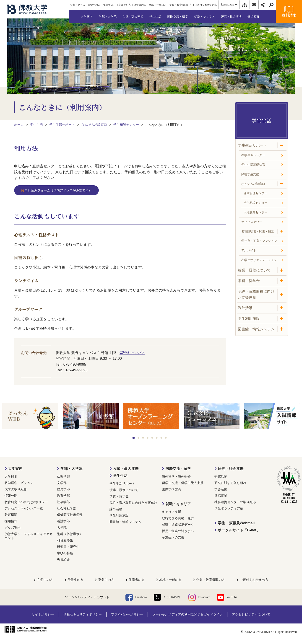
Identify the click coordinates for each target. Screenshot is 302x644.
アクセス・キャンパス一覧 (24, 508)
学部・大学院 (71, 469)
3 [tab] (143, 438)
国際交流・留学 (178, 469)
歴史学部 (63, 489)
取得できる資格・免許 (178, 518)
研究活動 (221, 476)
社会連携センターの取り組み (235, 502)
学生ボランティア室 (229, 508)
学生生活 (120, 476)
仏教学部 (63, 476)
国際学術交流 (172, 489)
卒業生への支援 (173, 537)
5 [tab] (152, 438)
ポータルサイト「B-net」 (239, 530)
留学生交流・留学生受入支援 (183, 483)
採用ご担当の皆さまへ (178, 531)
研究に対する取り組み (230, 483)
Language (229, 4)
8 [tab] (166, 438)
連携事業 (221, 496)
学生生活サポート (122, 484)
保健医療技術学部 (70, 515)
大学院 (62, 528)
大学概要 (11, 476)
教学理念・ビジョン (19, 483)
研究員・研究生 (68, 547)
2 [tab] (139, 438)
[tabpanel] (30, 416)
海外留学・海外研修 (176, 476)
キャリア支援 (172, 512)
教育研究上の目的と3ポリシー (26, 502)
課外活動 (116, 509)
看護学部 (63, 521)
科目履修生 (65, 540)
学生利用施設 (119, 515)
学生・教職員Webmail (236, 523)
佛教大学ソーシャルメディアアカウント (29, 536)
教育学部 (63, 496)
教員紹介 (63, 559)
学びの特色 (65, 553)
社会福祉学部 (67, 508)
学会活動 (221, 489)
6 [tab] (157, 438)
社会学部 (63, 502)
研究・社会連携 (231, 469)
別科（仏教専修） (70, 534)
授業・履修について (124, 490)
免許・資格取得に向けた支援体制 (133, 503)
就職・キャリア (178, 504)
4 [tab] (148, 438)
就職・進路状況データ (178, 525)
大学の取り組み (16, 489)
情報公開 (11, 496)
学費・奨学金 (119, 496)
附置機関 (11, 515)
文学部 (62, 483)
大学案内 (15, 469)
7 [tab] (161, 438)
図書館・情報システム (125, 522)
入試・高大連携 (126, 469)
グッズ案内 (13, 528)
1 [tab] (134, 438)
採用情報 (11, 521)
